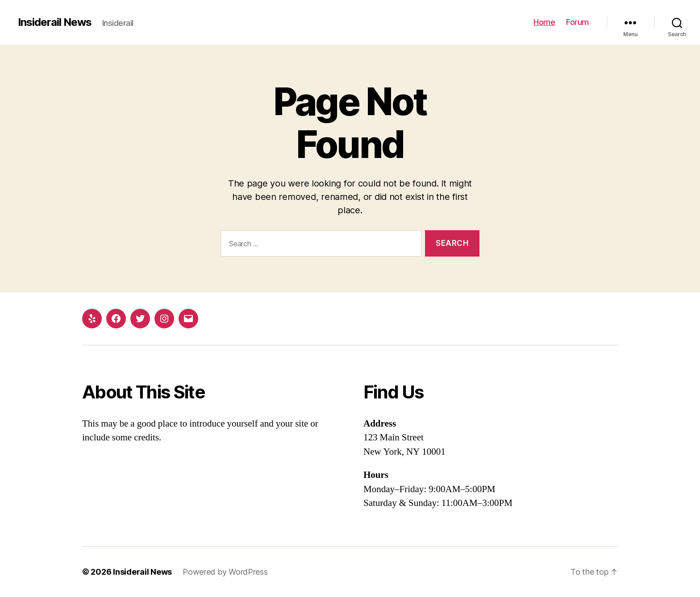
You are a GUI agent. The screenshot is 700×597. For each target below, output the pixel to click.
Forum (577, 22)
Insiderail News (55, 22)
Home (544, 22)
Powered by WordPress (225, 572)
